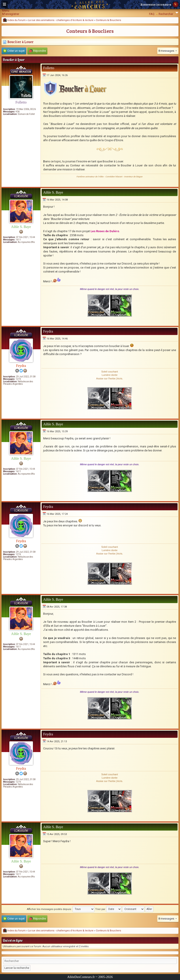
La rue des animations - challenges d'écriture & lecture (61, 20)
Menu (6, 11)
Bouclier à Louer (18, 42)
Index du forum (14, 20)
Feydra (21, 366)
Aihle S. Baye (21, 227)
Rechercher (166, 14)
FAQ (152, 14)
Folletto (21, 102)
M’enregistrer (11, 14)
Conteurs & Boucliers (108, 20)
